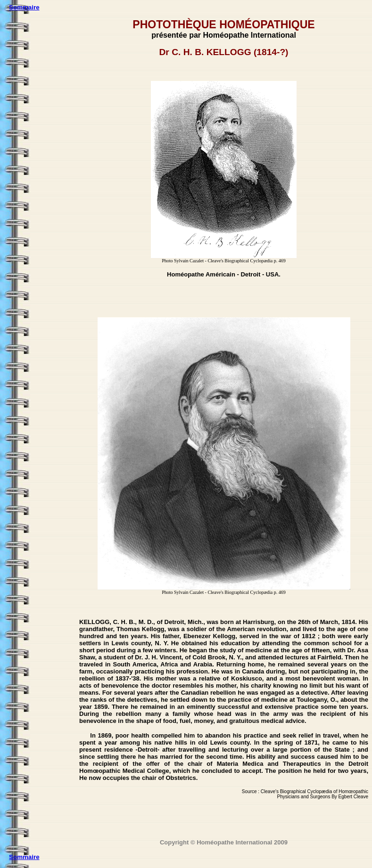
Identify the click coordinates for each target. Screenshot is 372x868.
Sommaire (24, 7)
